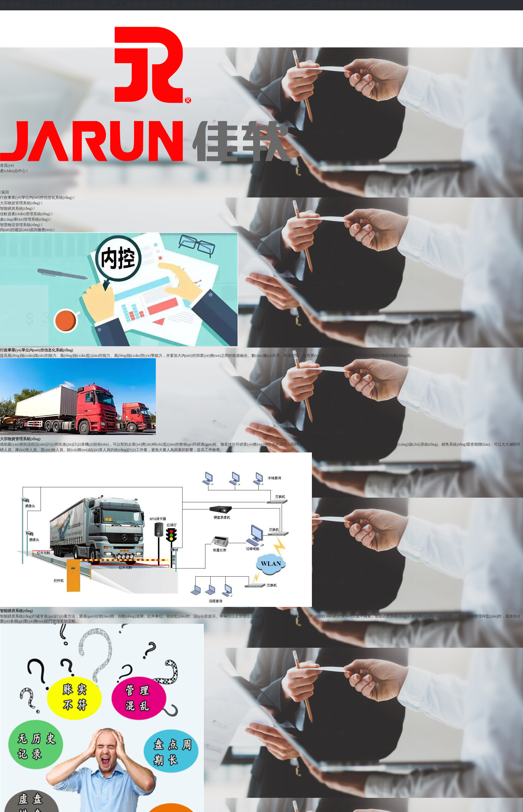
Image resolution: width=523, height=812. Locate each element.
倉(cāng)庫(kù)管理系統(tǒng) (25, 219)
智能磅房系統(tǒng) (17, 209)
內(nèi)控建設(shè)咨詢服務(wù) (27, 230)
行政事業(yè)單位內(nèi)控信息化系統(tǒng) (37, 198)
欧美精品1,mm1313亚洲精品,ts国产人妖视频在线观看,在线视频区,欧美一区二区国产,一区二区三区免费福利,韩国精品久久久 (207, 5)
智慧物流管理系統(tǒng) (21, 225)
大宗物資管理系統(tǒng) (21, 203)
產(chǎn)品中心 (13, 171)
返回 (4, 192)
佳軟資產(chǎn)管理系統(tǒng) (26, 214)
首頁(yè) (7, 165)
